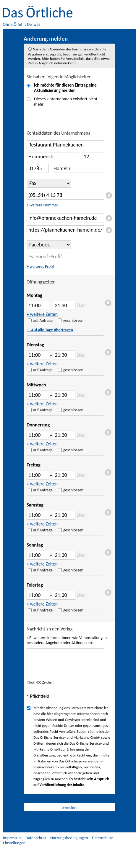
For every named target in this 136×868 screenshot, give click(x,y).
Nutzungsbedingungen (69, 838)
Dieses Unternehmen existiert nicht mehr (66, 101)
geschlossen (73, 320)
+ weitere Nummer (42, 205)
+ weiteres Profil (40, 266)
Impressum (12, 838)
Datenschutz (36, 838)
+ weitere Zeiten (42, 314)
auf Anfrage (43, 320)
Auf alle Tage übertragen (50, 330)
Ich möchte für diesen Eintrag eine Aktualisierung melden (65, 88)
